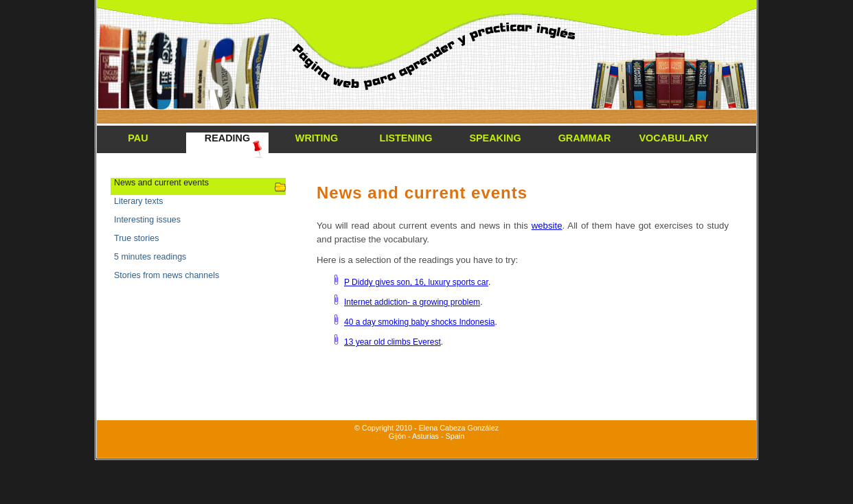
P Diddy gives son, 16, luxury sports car (416, 282)
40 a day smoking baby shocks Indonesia (419, 322)
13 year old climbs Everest (393, 342)
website (547, 226)
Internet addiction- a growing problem (412, 302)
